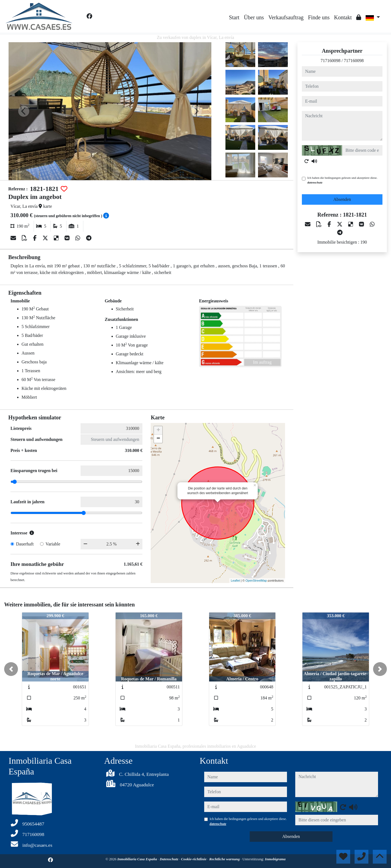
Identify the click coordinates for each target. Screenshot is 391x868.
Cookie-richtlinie (194, 859)
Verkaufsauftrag (286, 17)
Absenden (342, 199)
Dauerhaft (25, 544)
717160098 (331, 61)
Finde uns (319, 17)
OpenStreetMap (256, 581)
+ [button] (158, 430)
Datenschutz (170, 859)
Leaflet (235, 581)
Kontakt (343, 17)
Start (234, 17)
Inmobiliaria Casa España (138, 859)
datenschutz (315, 182)
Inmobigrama (275, 859)
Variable (53, 544)
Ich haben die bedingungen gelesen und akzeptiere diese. (342, 180)
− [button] (158, 439)
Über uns (254, 17)
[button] (11, 669)
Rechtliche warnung (225, 859)
